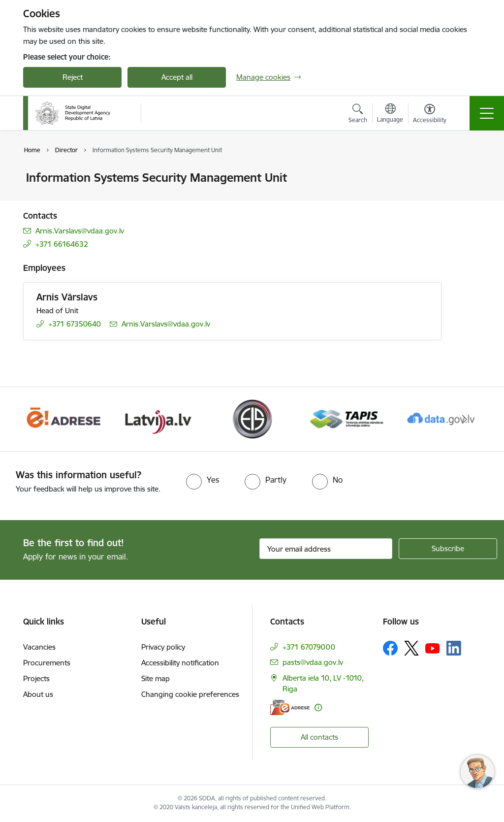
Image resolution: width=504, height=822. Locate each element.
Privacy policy (163, 647)
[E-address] (290, 707)
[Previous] (39, 419)
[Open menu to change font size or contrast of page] (430, 115)
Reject (73, 77)
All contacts (319, 737)
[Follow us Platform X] (411, 648)
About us (38, 694)
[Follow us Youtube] (433, 648)
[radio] (203, 480)
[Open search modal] (358, 115)
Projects (36, 678)
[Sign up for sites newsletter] (448, 549)
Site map (156, 678)
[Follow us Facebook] (390, 648)
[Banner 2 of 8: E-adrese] (63, 418)
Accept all (177, 77)
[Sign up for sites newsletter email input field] (326, 549)
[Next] (465, 419)
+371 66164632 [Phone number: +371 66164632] (62, 244)
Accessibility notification (180, 663)
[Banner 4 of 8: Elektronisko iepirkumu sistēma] (252, 418)
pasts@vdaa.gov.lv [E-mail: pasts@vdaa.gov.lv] (313, 662)
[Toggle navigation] (487, 113)
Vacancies (39, 647)
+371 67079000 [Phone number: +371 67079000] (309, 647)
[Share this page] (467, 198)
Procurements (47, 663)
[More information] (318, 707)
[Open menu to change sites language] (390, 114)
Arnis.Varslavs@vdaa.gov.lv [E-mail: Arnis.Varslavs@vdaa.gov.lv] (80, 231)
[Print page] (467, 174)
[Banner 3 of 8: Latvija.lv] (158, 418)
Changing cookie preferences (190, 694)
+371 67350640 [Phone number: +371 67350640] (75, 324)
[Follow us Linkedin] (454, 648)
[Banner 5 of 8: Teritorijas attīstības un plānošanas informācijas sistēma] (347, 418)
